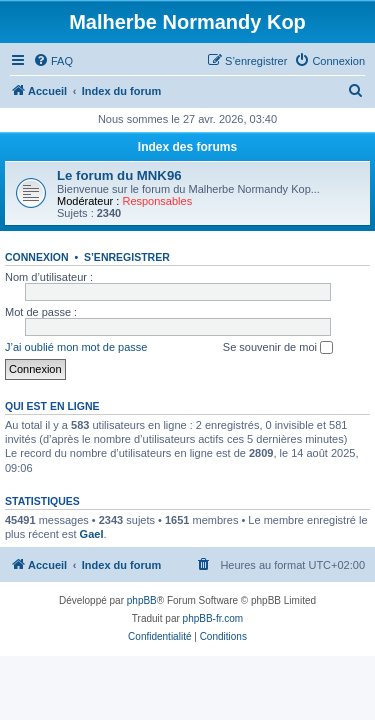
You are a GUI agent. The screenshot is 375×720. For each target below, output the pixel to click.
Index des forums (187, 147)
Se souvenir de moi (278, 348)
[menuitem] (53, 61)
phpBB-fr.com (213, 618)
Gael (92, 534)
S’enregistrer (127, 257)
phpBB (142, 600)
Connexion (37, 257)
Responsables (157, 201)
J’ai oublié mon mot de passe (76, 347)
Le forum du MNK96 (119, 175)
